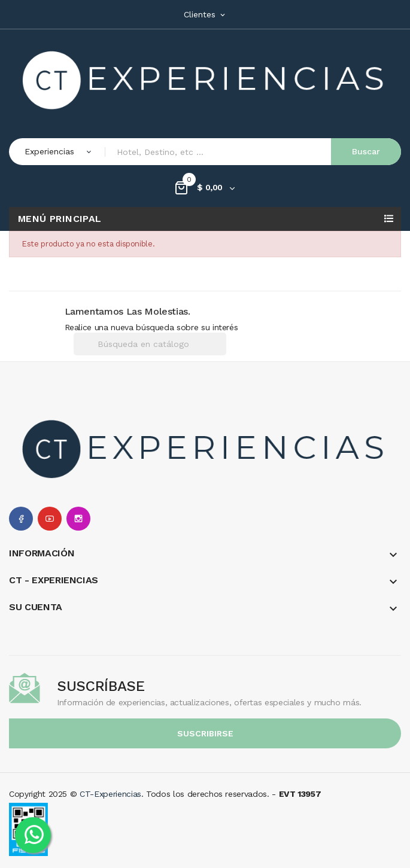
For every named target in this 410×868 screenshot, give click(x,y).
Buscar (366, 151)
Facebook (21, 519)
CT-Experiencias (110, 794)
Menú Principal (60, 219)
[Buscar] (150, 344)
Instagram (78, 519)
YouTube (50, 519)
